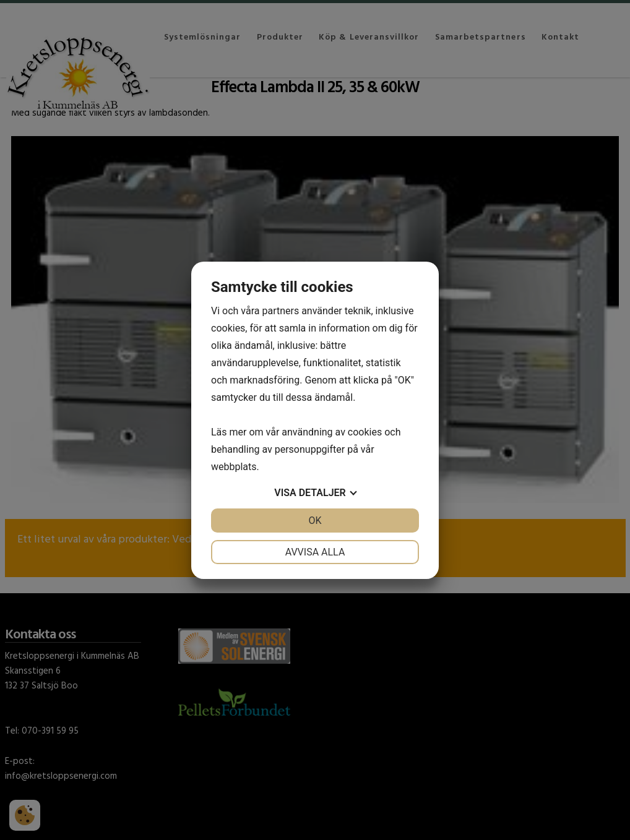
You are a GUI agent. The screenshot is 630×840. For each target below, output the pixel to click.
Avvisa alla (315, 552)
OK (315, 521)
